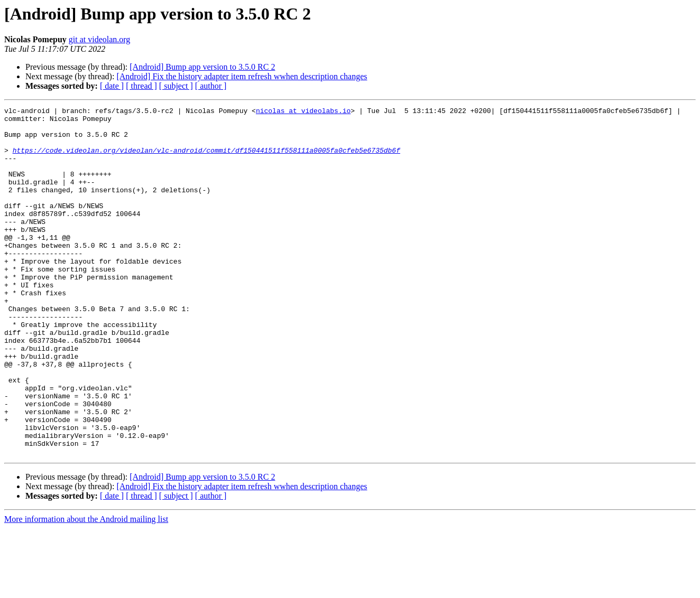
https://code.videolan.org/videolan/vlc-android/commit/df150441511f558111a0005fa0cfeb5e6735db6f (206, 160)
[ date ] (112, 86)
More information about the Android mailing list (86, 589)
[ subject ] (176, 86)
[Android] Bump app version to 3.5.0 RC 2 (202, 67)
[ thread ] (141, 86)
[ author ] (211, 86)
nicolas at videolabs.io (303, 112)
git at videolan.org (100, 39)
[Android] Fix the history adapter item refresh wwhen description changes (242, 76)
